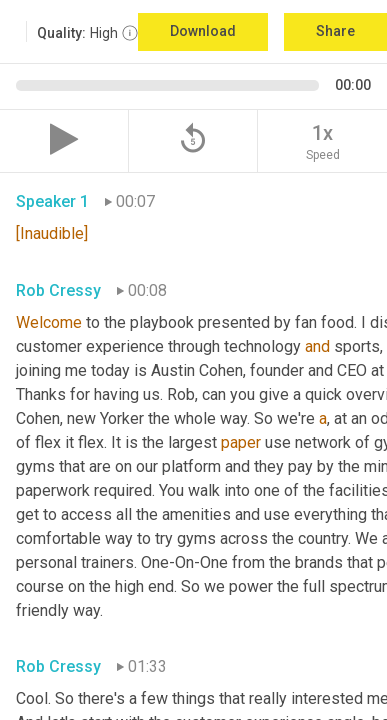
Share (335, 31)
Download (203, 31)
